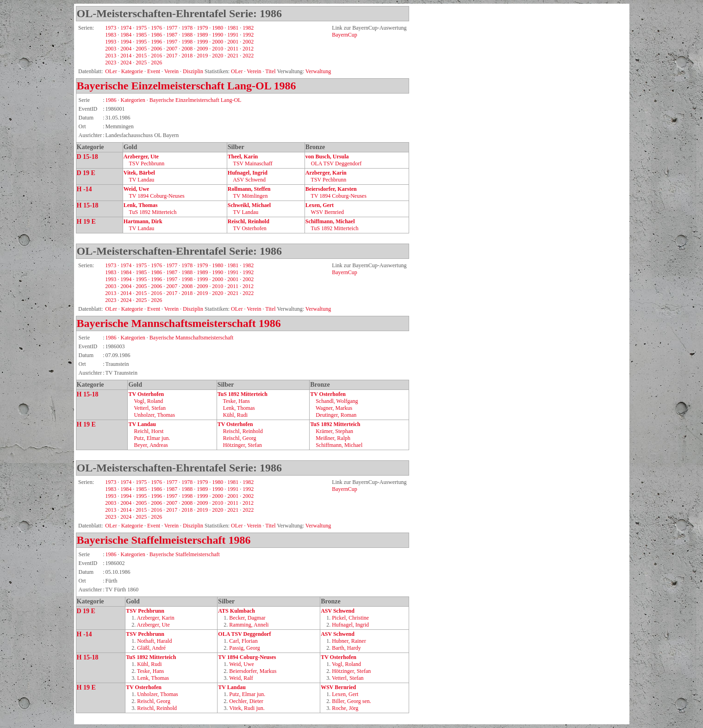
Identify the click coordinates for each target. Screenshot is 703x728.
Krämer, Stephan (334, 431)
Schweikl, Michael (249, 205)
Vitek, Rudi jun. (247, 708)
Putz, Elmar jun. (152, 438)
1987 (172, 35)
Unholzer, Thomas (154, 415)
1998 (187, 42)
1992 (248, 35)
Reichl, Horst (149, 431)
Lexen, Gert (320, 205)
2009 (202, 49)
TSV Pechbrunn (147, 163)
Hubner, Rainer (349, 641)
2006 (156, 49)
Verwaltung (318, 71)
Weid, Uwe (136, 189)
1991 (233, 35)
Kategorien (133, 100)
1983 (111, 35)
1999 (202, 42)
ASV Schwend (249, 180)
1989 (202, 35)
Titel (270, 526)
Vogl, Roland (148, 401)
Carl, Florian (243, 641)
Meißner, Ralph (333, 438)
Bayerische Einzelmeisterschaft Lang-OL (174, 86)
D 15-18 (87, 157)
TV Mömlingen (251, 196)
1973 (111, 28)
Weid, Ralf (241, 678)
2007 (172, 49)
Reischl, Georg (240, 438)
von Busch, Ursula (327, 157)
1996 (156, 42)
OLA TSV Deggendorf (336, 163)
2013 (111, 56)
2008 (187, 49)
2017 (172, 56)
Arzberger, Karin (326, 173)
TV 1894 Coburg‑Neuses (157, 196)
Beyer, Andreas (151, 445)
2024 (126, 63)
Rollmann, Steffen (249, 189)
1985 (141, 35)
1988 (187, 35)
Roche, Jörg (345, 708)
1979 (202, 28)
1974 (126, 28)
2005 (141, 49)
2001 (233, 42)
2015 (141, 56)
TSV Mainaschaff (253, 163)
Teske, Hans (236, 401)
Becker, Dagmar (247, 618)
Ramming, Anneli (249, 625)
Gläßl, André (151, 648)
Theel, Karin (243, 157)
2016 (156, 56)
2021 (233, 56)
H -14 (84, 189)
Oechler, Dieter (246, 701)
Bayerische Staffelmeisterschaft (151, 540)
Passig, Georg (244, 648)
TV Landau (142, 180)
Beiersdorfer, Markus (253, 671)
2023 (111, 63)
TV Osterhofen (250, 228)
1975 (141, 28)
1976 (156, 28)
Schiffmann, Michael (330, 221)
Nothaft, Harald (154, 641)
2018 (187, 56)
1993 (111, 42)
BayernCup (345, 35)
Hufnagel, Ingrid (248, 173)
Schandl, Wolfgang (337, 401)
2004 (126, 49)
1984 (126, 35)
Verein (254, 526)
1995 (141, 42)
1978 (187, 28)
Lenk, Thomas (141, 205)
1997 (172, 42)
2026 (156, 63)
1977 (172, 28)
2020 (218, 56)
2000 (218, 42)
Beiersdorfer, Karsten (331, 189)
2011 (233, 49)
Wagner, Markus (334, 408)
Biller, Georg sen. (351, 701)
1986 (156, 35)
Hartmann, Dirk (143, 221)
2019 (202, 56)
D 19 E (86, 173)
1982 (248, 28)
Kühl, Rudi (235, 415)
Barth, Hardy (346, 648)
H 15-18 (88, 205)
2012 (248, 49)
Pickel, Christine (350, 618)
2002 (248, 42)
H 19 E (86, 222)
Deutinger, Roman (336, 415)
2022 (248, 56)
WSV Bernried (327, 212)
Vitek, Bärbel (139, 173)
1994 (126, 42)
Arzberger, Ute (141, 157)
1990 (218, 35)
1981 (233, 28)
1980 (218, 28)
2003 (111, 49)
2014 (126, 56)
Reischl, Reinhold (249, 221)
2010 (218, 49)
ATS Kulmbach (236, 611)
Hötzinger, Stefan (243, 445)
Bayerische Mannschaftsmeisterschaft (166, 323)
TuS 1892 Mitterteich (153, 212)
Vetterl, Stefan (150, 408)
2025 (141, 63)
